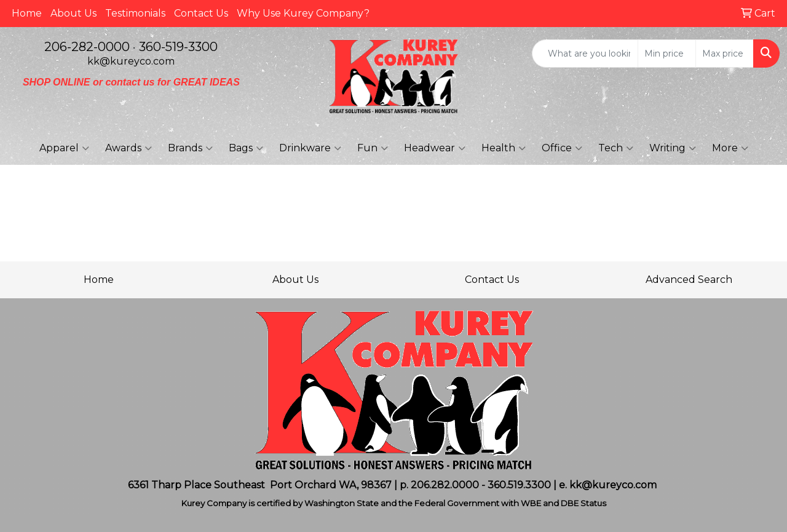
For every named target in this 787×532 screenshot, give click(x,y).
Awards (129, 148)
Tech (616, 148)
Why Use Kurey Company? (303, 13)
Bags (246, 148)
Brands (190, 148)
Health (504, 148)
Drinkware (310, 148)
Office (562, 148)
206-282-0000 (87, 47)
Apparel (64, 148)
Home (27, 13)
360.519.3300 (519, 485)
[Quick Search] (585, 54)
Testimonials (135, 13)
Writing (673, 148)
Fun (373, 148)
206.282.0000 (445, 485)
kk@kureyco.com (131, 61)
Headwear (435, 148)
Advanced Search (689, 280)
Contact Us (201, 13)
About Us (73, 13)
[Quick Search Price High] (725, 54)
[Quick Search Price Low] (667, 54)
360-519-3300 (178, 47)
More (730, 148)
